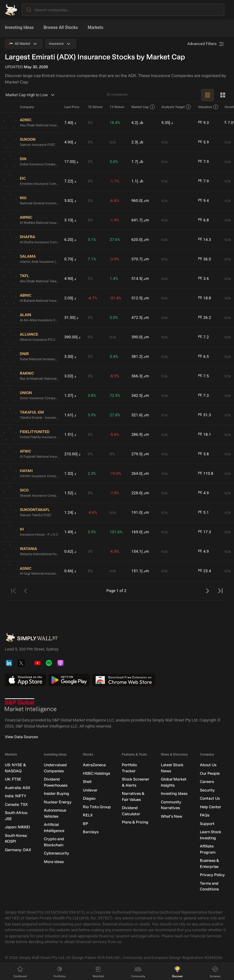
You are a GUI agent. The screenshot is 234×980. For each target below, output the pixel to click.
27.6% (115, 240)
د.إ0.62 (70, 551)
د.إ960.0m (140, 201)
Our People (210, 773)
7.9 (203, 162)
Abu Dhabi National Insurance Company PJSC (40, 125)
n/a (113, 142)
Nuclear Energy (58, 802)
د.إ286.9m (140, 434)
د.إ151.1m (140, 571)
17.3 (205, 532)
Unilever (90, 790)
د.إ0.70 (70, 259)
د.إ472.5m (140, 317)
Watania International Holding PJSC (40, 554)
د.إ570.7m (140, 259)
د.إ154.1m (140, 551)
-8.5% (114, 376)
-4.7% (92, 298)
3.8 (203, 454)
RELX (88, 815)
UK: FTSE (13, 779)
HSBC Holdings (96, 773)
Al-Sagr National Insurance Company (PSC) (40, 574)
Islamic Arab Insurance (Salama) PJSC (40, 262)
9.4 (203, 201)
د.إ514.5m (140, 278)
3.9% (92, 415)
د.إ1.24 (70, 512)
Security (207, 790)
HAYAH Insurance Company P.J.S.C (40, 476)
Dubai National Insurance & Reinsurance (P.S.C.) (40, 359)
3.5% (92, 532)
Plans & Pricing (135, 822)
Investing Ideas (19, 27)
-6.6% (114, 201)
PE (200, 122)
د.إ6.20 (70, 240)
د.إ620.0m (140, 240)
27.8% (115, 415)
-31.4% (115, 298)
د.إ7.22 (70, 181)
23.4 (205, 571)
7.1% (92, 259)
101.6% (116, 532)
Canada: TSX (16, 804)
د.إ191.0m (140, 512)
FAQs (205, 815)
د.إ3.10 (70, 220)
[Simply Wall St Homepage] (11, 10)
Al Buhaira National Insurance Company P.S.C (40, 301)
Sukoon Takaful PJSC (36, 515)
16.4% (115, 123)
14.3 (205, 240)
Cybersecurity (57, 853)
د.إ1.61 (70, 415)
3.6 (203, 279)
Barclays (91, 832)
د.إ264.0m (140, 473)
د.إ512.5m (140, 298)
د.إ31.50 (71, 317)
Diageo (89, 799)
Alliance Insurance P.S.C (38, 340)
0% (90, 123)
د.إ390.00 (72, 337)
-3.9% (114, 259)
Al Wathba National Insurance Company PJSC (40, 223)
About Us (208, 765)
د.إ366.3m (140, 376)
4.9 (203, 493)
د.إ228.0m (140, 493)
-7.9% (114, 493)
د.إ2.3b (137, 142)
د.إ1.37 (70, 395)
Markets (96, 27)
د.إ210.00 (72, 454)
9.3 (203, 123)
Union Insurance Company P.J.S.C (40, 398)
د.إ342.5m (140, 395)
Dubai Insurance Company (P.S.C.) (40, 164)
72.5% (115, 395)
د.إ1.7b (137, 162)
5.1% (92, 240)
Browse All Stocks (61, 27)
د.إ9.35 (167, 123)
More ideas (54, 862)
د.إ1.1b (137, 181)
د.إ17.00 (71, 162)
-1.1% (114, 181)
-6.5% (114, 551)
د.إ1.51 (70, 434)
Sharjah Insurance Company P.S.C (40, 496)
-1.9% (114, 220)
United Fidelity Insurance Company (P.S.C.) (40, 437)
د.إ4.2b (137, 123)
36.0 (205, 259)
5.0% (114, 317)
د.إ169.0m (140, 532)
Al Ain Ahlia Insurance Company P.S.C (40, 320)
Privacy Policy (212, 875)
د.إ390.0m (140, 337)
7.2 (203, 337)
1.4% (114, 278)
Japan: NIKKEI (17, 827)
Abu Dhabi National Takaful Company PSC (40, 281)
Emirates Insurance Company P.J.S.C (40, 184)
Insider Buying (57, 794)
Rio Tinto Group (97, 807)
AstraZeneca (94, 765)
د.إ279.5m (140, 454)
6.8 (203, 220)
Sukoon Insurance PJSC (37, 145)
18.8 (205, 298)
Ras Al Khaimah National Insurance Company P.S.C (40, 379)
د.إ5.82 (70, 201)
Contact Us (210, 799)
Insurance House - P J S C (39, 535)
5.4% (114, 356)
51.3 (205, 415)
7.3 (203, 396)
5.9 (203, 142)
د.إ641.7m (140, 220)
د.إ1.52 (70, 493)
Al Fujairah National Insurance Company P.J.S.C (40, 457)
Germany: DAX (18, 850)
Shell (87, 782)
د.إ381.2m (140, 356)
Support (207, 824)
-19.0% (115, 473)
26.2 (205, 318)
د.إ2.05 (70, 298)
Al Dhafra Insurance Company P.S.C (40, 242)
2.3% (92, 473)
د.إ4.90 (70, 142)
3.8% (92, 395)
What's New (172, 816)
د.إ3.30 (70, 356)
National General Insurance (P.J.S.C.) (40, 203)
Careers (207, 782)
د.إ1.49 (70, 532)
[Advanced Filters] (206, 44)
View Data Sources (21, 737)
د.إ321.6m (140, 415)
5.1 (203, 513)
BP (85, 824)
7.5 (203, 376)
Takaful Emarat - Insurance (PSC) (40, 418)
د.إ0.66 (70, 571)
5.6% (114, 162)
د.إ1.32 (70, 473)
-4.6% (92, 512)
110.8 (206, 474)
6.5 (203, 357)
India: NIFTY (16, 796)
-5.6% (114, 434)
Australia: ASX (18, 788)
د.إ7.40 (70, 123)
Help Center (211, 807)
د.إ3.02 (70, 376)
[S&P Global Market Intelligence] (31, 706)
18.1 (205, 435)
